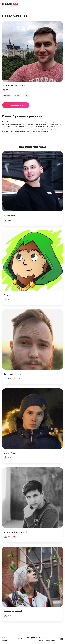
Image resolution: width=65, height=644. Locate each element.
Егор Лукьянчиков (12, 295)
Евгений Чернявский (13, 611)
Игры (26, 96)
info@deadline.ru (20, 639)
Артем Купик (10, 453)
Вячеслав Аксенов (12, 374)
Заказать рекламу (16, 105)
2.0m (8, 90)
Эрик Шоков (10, 216)
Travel (17, 96)
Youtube (7, 96)
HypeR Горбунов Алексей (16, 532)
